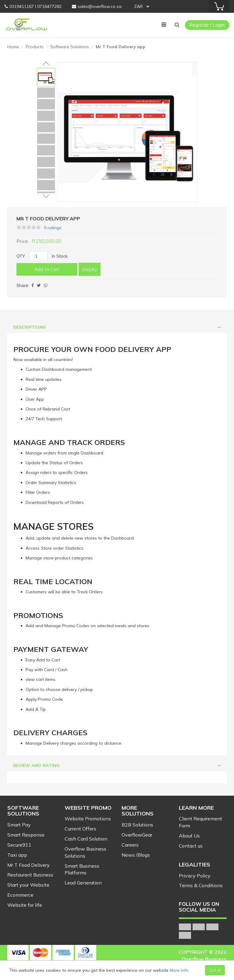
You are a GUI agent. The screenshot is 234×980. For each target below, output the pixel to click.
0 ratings (53, 228)
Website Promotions (88, 819)
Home (13, 47)
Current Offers (80, 829)
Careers (130, 845)
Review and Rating (117, 765)
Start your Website (28, 885)
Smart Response (26, 835)
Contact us (191, 846)
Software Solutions (70, 47)
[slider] (29, 227)
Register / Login (207, 25)
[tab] (117, 327)
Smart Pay (19, 825)
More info (179, 970)
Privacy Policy (195, 876)
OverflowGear (137, 835)
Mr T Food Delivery (28, 865)
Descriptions (117, 327)
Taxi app (17, 855)
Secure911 (19, 845)
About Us (189, 836)
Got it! (215, 970)
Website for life (25, 905)
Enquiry (90, 269)
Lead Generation (83, 883)
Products (35, 47)
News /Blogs (136, 855)
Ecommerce (20, 895)
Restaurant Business (30, 875)
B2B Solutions (137, 825)
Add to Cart (47, 269)
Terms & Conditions (201, 885)
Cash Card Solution (86, 839)
